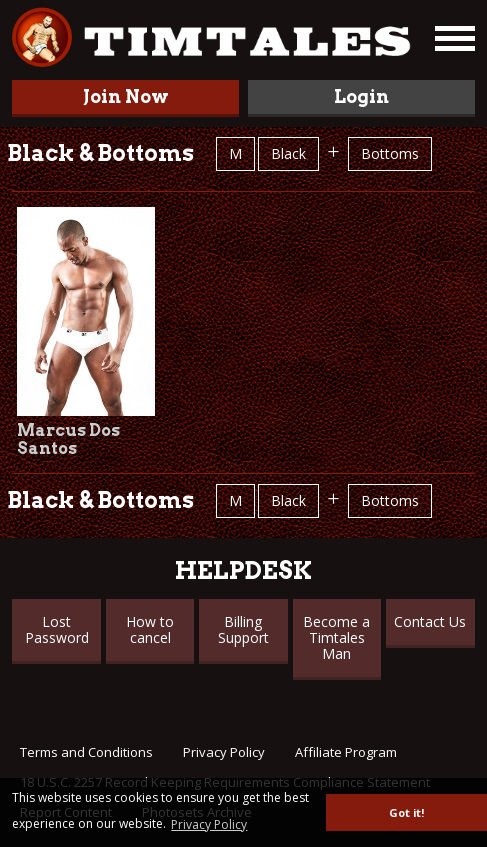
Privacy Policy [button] (209, 824)
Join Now (126, 96)
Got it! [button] (406, 812)
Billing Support (243, 629)
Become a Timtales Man (336, 637)
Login (361, 96)
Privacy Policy (224, 752)
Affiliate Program (346, 752)
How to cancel (150, 629)
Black (288, 153)
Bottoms (390, 153)
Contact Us (430, 621)
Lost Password (57, 629)
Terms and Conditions (86, 752)
